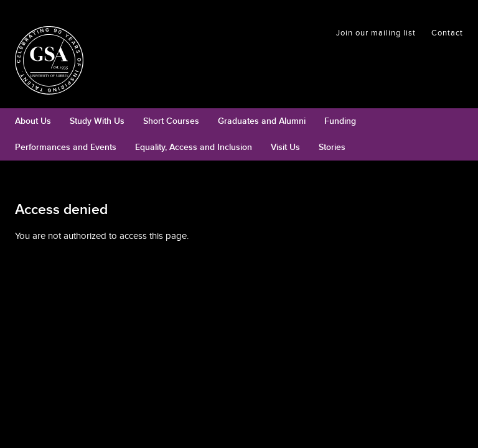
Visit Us (285, 147)
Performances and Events (66, 147)
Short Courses (171, 121)
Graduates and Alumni (262, 121)
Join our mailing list (376, 33)
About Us (33, 121)
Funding (340, 121)
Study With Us (97, 121)
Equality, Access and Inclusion (194, 147)
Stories (332, 147)
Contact (447, 33)
